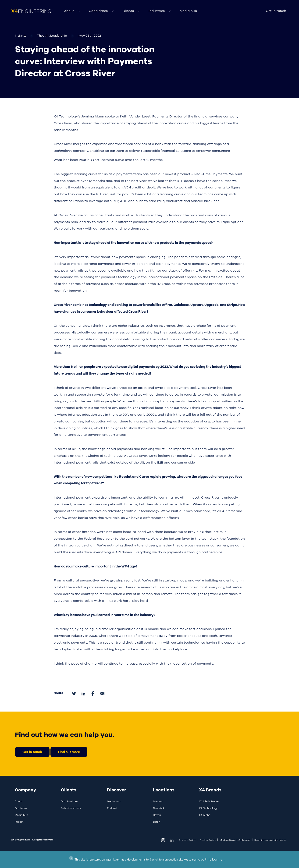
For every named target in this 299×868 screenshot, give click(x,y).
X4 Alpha (205, 815)
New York (159, 808)
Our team (21, 808)
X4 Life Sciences (209, 801)
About (69, 11)
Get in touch (276, 11)
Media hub (188, 11)
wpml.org (113, 859)
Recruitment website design (270, 840)
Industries (157, 11)
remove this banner (208, 859)
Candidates (98, 11)
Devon (157, 815)
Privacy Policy (187, 840)
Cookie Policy (208, 840)
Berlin (157, 822)
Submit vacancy (71, 808)
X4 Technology (208, 808)
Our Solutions (69, 801)
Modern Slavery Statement (235, 840)
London (158, 801)
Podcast (112, 808)
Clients (128, 11)
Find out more (69, 752)
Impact (19, 822)
